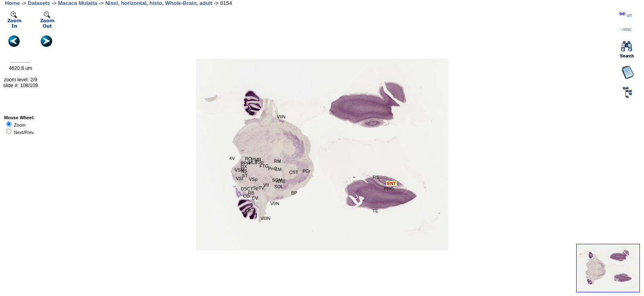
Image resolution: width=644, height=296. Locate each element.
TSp (260, 162)
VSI (239, 178)
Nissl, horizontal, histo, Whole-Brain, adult (159, 3)
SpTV (259, 188)
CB (248, 210)
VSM (239, 170)
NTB (281, 181)
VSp (253, 179)
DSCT (247, 189)
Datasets (39, 3)
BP (294, 193)
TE (375, 211)
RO (248, 159)
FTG (264, 166)
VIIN (275, 203)
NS (244, 171)
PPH (245, 163)
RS (376, 177)
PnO (273, 169)
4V (232, 158)
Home (12, 3)
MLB (253, 162)
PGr (307, 171)
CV (255, 198)
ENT (391, 183)
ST (245, 176)
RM (277, 161)
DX (244, 166)
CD (246, 196)
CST (294, 172)
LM (278, 169)
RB (251, 193)
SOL (279, 187)
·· (625, 29)
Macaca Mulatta (78, 3)
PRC (389, 189)
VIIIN (265, 218)
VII (266, 185)
